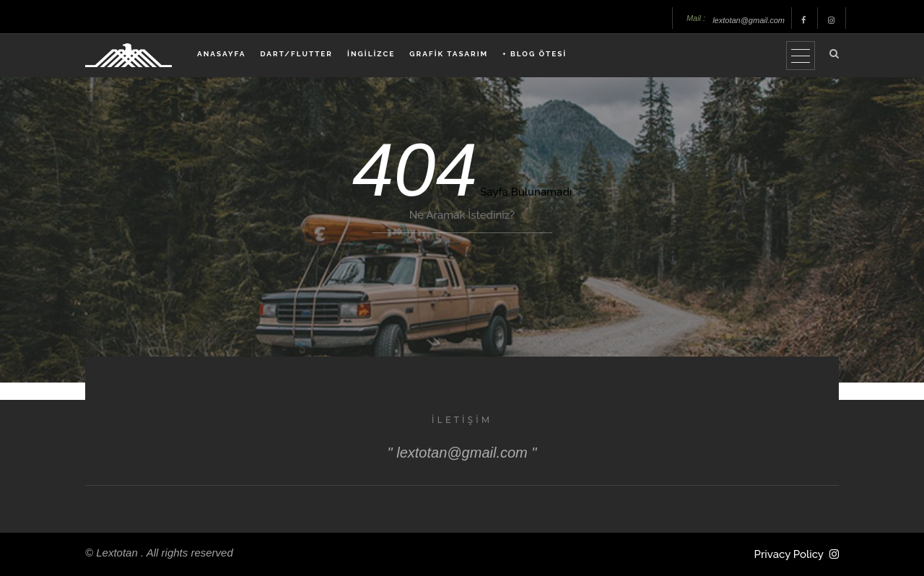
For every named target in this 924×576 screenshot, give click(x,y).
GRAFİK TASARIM (449, 54)
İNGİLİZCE (371, 54)
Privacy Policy (789, 554)
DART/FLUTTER (296, 54)
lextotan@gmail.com (749, 20)
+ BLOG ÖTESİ (535, 54)
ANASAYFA (221, 54)
